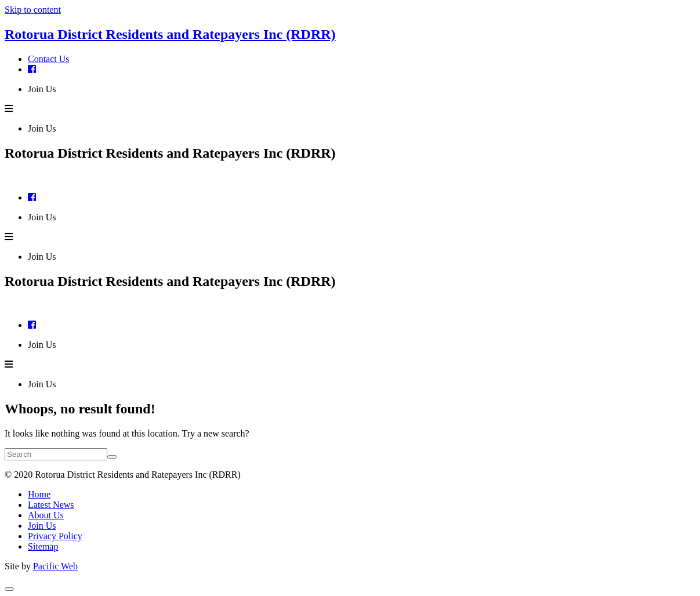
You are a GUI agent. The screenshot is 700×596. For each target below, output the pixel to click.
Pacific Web (55, 566)
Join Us (42, 89)
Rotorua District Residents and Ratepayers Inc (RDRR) (170, 34)
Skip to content (33, 10)
